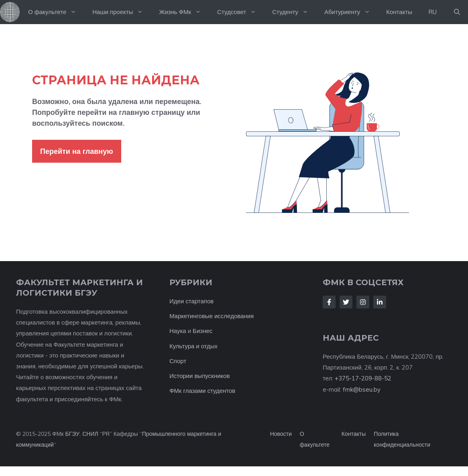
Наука (178, 331)
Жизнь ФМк (184, 12)
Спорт (178, 361)
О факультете (56, 12)
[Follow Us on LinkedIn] (380, 302)
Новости (281, 434)
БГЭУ (72, 434)
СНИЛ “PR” (97, 434)
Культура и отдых (193, 346)
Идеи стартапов (191, 301)
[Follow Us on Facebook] (329, 302)
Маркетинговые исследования (212, 316)
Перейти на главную (77, 151)
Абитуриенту (351, 12)
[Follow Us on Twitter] (346, 302)
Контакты (399, 12)
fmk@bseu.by (362, 389)
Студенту (294, 12)
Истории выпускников (199, 376)
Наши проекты (122, 12)
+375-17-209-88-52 (363, 378)
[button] (457, 12)
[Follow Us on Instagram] (363, 302)
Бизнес (202, 331)
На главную (10, 12)
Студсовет (241, 12)
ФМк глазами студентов (202, 391)
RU (432, 12)
